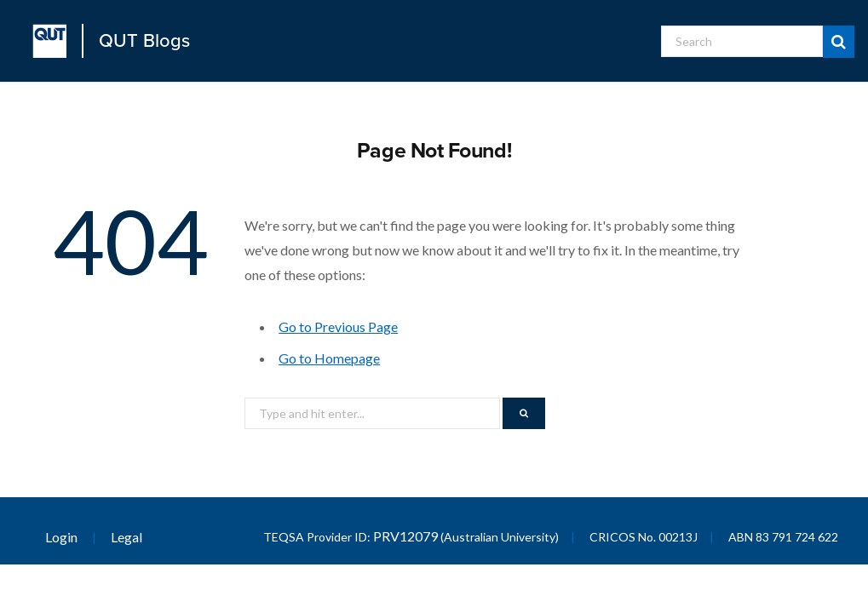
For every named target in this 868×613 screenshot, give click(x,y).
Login (61, 537)
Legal (126, 537)
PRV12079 (405, 536)
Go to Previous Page (338, 327)
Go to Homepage (329, 358)
